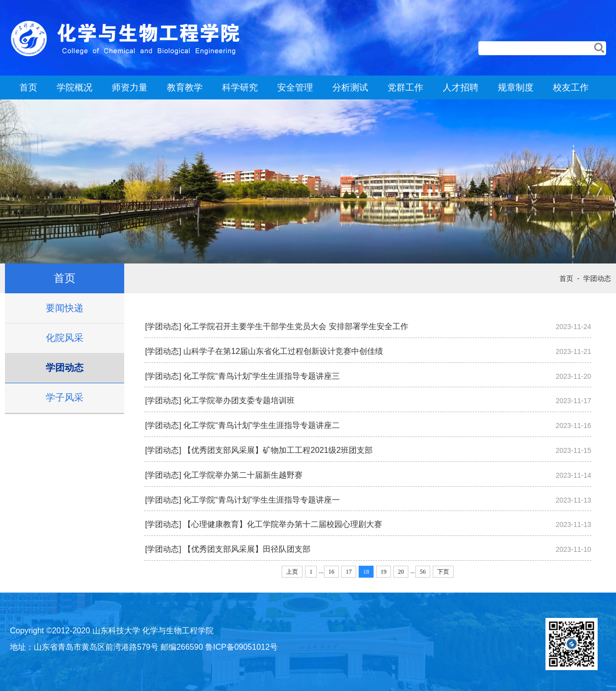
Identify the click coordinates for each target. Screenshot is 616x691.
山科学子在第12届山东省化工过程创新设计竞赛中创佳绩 (283, 351)
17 (349, 572)
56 (423, 572)
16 (331, 572)
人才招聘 (461, 87)
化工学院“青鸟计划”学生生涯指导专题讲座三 (262, 376)
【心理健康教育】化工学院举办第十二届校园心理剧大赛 (283, 524)
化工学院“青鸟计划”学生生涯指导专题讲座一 (262, 500)
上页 (292, 572)
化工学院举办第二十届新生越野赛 (243, 475)
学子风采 (65, 397)
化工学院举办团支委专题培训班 (239, 400)
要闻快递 (65, 308)
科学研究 (240, 87)
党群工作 (405, 87)
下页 (443, 572)
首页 (28, 87)
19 (384, 572)
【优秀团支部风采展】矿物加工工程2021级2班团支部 (278, 450)
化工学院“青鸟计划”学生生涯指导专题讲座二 (262, 425)
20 (401, 572)
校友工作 (571, 87)
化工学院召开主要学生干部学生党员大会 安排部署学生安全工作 (296, 326)
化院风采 (65, 338)
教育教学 (185, 87)
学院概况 (75, 87)
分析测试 (350, 87)
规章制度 (516, 87)
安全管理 (295, 87)
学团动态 (65, 368)
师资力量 (130, 87)
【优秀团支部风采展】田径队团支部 (247, 549)
